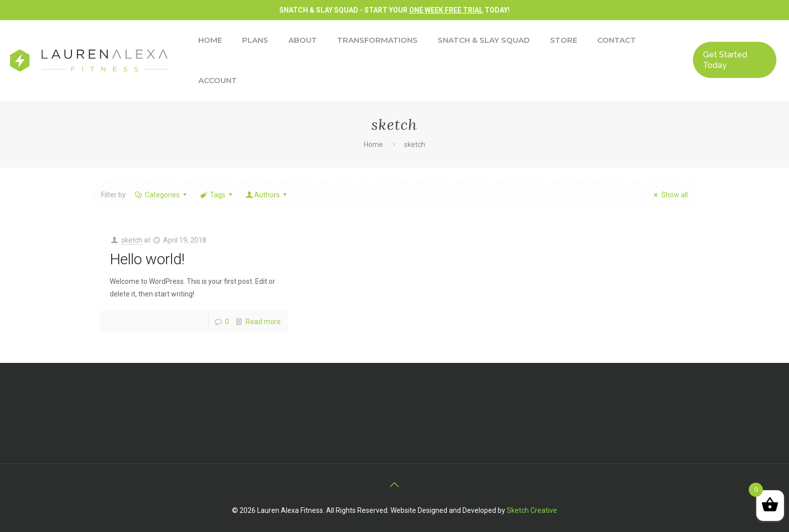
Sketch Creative (532, 510)
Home (373, 144)
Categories (161, 195)
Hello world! (147, 259)
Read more (263, 322)
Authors (267, 195)
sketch (415, 144)
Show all (669, 195)
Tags (217, 195)
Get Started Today (725, 60)
